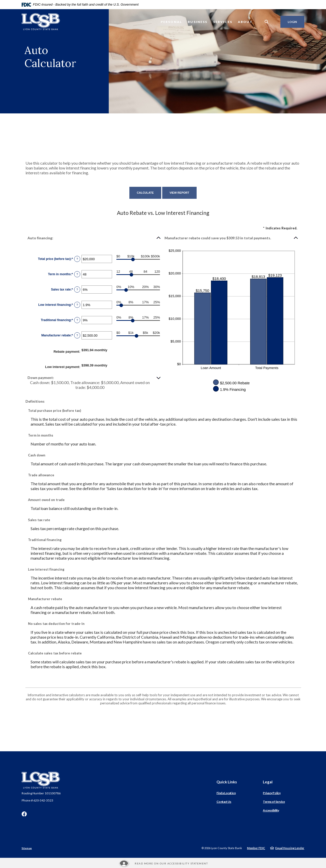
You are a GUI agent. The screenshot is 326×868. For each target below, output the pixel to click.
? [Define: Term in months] (77, 274)
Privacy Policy (272, 793)
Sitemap (27, 848)
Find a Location (226, 793)
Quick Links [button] (227, 782)
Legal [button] (268, 782)
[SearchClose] (267, 22)
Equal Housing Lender (290, 848)
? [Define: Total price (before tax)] (77, 259)
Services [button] (223, 22)
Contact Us (224, 802)
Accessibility (271, 810)
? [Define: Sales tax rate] (77, 290)
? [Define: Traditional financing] (77, 320)
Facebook (24, 814)
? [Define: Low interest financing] (77, 305)
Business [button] (198, 22)
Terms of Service (274, 802)
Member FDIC (256, 848)
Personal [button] (171, 22)
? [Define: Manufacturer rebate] (77, 335)
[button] (94, 238)
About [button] (245, 22)
